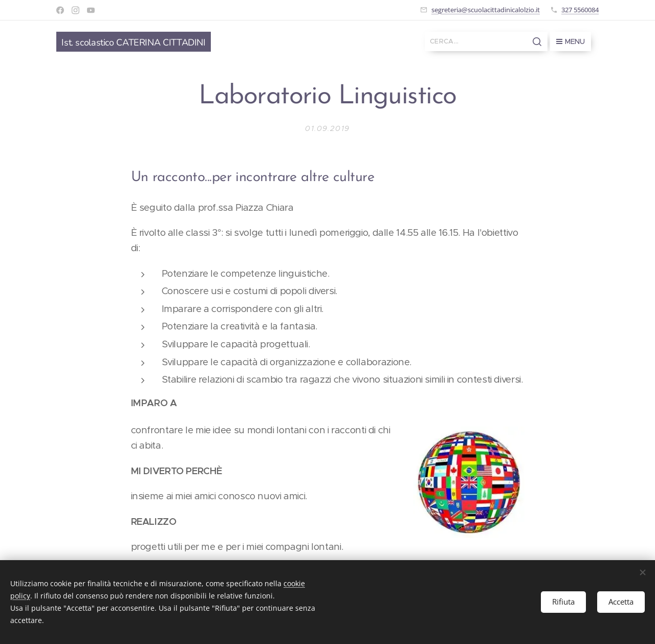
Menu (571, 41)
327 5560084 (580, 10)
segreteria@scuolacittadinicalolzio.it (486, 10)
